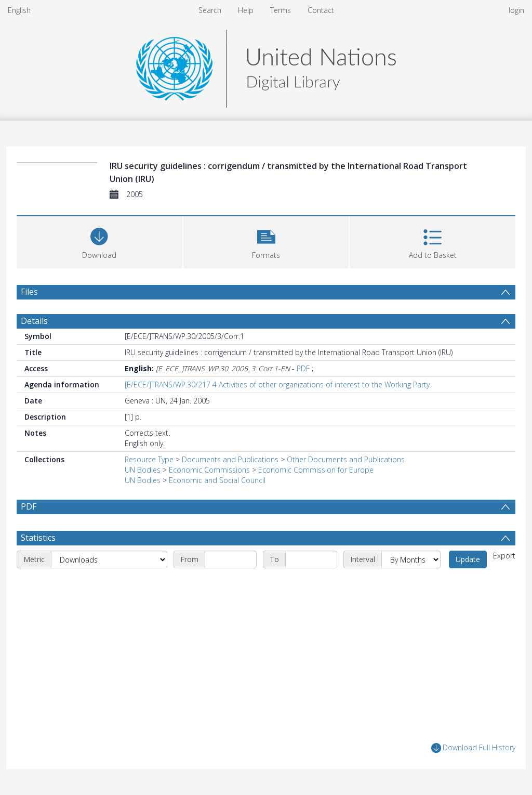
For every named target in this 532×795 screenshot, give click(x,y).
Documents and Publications (230, 459)
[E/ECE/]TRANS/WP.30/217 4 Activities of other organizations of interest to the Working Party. (278, 385)
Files (29, 292)
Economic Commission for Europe (316, 470)
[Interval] (411, 559)
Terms (281, 10)
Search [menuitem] (210, 10)
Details (34, 321)
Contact (321, 10)
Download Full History (473, 748)
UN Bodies (143, 470)
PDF (303, 368)
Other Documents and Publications (346, 459)
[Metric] (109, 559)
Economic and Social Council (217, 480)
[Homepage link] (266, 66)
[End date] (311, 559)
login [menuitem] (516, 10)
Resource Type (149, 459)
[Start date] (231, 559)
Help (246, 10)
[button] (266, 241)
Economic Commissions (209, 470)
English (19, 10)
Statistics (38, 538)
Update (468, 559)
